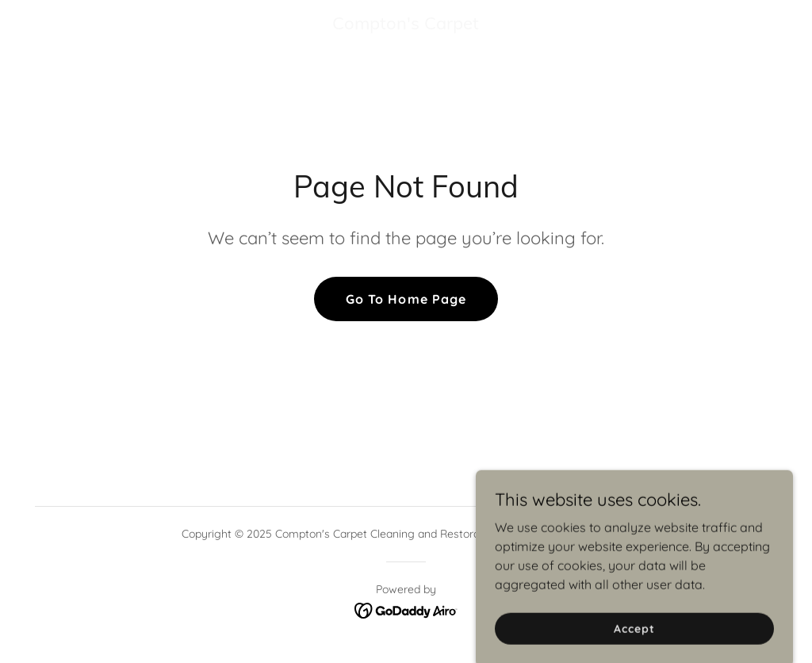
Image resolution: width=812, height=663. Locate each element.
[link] (406, 25)
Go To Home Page (406, 299)
